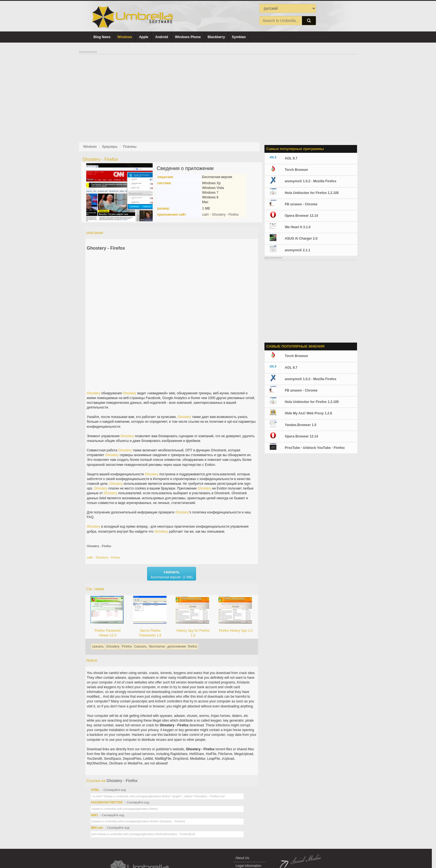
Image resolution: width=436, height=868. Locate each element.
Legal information (248, 866)
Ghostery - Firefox (106, 248)
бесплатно (157, 646)
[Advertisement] (218, 94)
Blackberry (216, 37)
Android (162, 37)
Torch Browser (296, 170)
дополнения (177, 646)
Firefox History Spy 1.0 (236, 631)
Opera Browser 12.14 (301, 216)
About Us (242, 858)
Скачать (141, 646)
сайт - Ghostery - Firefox (221, 215)
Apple (144, 37)
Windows (125, 37)
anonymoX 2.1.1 (297, 250)
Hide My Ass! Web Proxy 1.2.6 (308, 413)
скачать (98, 646)
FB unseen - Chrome (301, 204)
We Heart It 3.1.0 (298, 227)
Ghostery (94, 393)
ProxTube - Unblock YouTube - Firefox (315, 448)
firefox (193, 646)
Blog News (102, 37)
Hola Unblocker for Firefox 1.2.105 (312, 193)
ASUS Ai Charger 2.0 (301, 238)
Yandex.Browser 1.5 (300, 425)
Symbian (239, 37)
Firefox (127, 646)
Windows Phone (188, 37)
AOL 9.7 (291, 158)
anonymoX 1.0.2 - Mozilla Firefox (310, 181)
